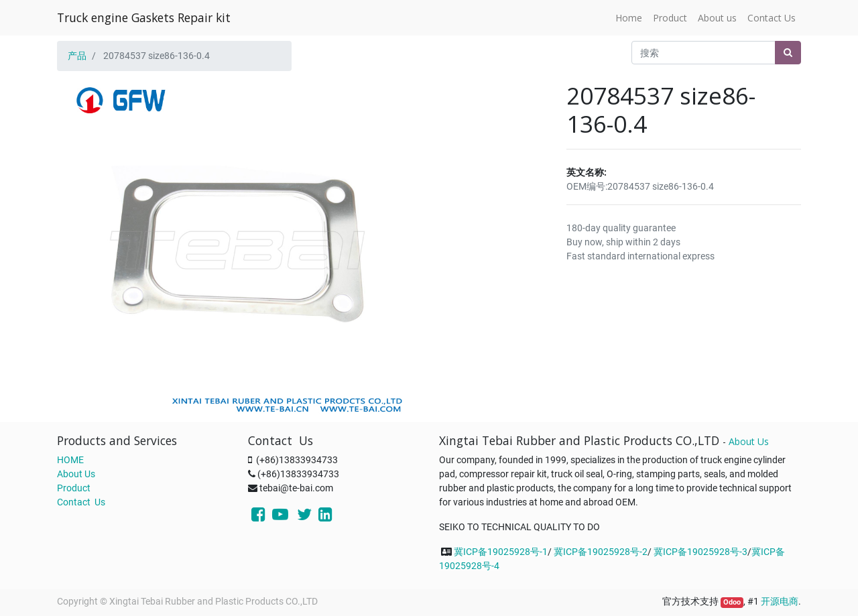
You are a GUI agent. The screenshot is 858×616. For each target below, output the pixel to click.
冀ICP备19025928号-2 (601, 552)
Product (74, 488)
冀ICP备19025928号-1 (501, 552)
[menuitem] (629, 18)
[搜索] (788, 53)
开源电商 (780, 601)
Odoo (732, 602)
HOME (70, 460)
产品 (77, 56)
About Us (76, 474)
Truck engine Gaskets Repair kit (144, 17)
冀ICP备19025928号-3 (700, 552)
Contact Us (81, 502)
